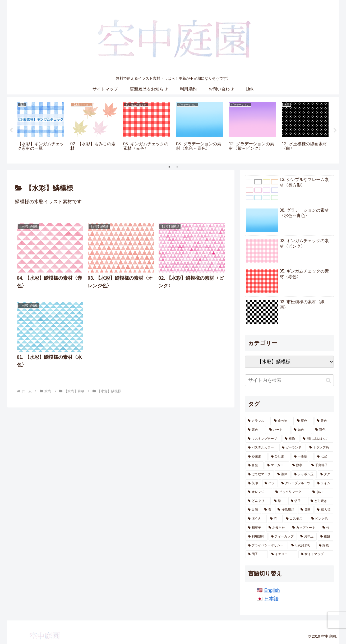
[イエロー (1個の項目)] (283, 554)
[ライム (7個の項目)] (324, 483)
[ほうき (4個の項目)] (256, 519)
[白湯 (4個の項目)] (253, 510)
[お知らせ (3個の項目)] (278, 528)
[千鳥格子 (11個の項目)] (321, 465)
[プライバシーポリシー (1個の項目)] (267, 546)
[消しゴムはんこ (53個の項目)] (317, 439)
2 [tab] (177, 167)
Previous (11, 130)
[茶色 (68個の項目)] (323, 430)
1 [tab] (169, 167)
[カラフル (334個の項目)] (258, 421)
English (272, 590)
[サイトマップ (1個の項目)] (316, 554)
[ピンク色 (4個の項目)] (321, 519)
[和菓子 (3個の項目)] (255, 528)
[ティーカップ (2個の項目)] (283, 537)
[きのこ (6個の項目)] (322, 492)
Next (335, 130)
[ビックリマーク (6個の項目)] (291, 492)
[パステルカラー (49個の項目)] (262, 448)
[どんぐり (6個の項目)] (258, 501)
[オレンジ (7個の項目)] (259, 492)
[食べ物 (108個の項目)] (283, 421)
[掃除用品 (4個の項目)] (286, 510)
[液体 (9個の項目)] (283, 474)
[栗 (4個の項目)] (268, 510)
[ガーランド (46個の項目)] (293, 448)
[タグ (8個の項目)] (326, 474)
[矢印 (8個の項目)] (253, 483)
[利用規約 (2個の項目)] (257, 537)
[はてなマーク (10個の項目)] (260, 474)
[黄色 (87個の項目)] (304, 421)
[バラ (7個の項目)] (270, 483)
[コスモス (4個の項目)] (296, 519)
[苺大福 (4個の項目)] (324, 510)
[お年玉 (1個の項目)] (307, 537)
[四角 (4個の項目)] (306, 510)
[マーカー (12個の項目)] (277, 465)
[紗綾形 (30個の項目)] (257, 457)
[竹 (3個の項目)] (327, 528)
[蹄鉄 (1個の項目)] (325, 546)
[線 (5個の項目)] (280, 501)
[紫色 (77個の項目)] (256, 430)
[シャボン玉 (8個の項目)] (304, 474)
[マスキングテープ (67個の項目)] (264, 439)
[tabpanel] (41, 129)
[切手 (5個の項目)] (298, 501)
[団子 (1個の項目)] (257, 554)
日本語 (271, 599)
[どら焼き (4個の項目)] (321, 501)
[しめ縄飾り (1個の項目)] (302, 546)
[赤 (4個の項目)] (275, 519)
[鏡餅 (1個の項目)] (326, 537)
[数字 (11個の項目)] (299, 465)
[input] (289, 380)
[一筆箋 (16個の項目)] (303, 457)
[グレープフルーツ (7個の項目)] (296, 483)
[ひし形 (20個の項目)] (280, 457)
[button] (328, 380)
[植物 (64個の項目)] (291, 439)
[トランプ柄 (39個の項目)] (320, 448)
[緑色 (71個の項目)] (302, 430)
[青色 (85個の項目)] (324, 421)
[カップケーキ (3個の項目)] (305, 528)
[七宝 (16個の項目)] (324, 457)
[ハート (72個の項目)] (279, 430)
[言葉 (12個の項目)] (255, 465)
